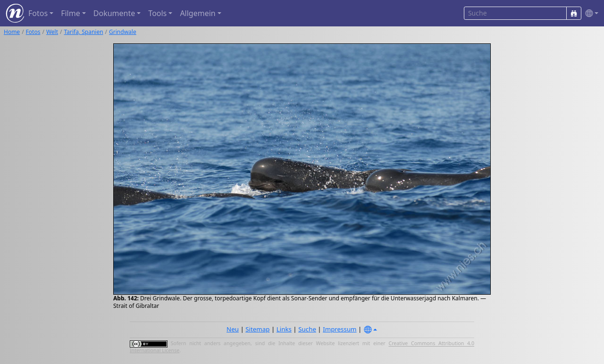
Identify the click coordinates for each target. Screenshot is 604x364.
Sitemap (257, 329)
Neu (233, 329)
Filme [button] (71, 13)
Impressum (340, 329)
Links (284, 329)
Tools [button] (157, 13)
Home (12, 32)
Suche (307, 329)
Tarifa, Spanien (84, 32)
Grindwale (123, 32)
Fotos (33, 32)
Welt (52, 32)
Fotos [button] (38, 13)
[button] (590, 13)
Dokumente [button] (114, 13)
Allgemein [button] (197, 13)
